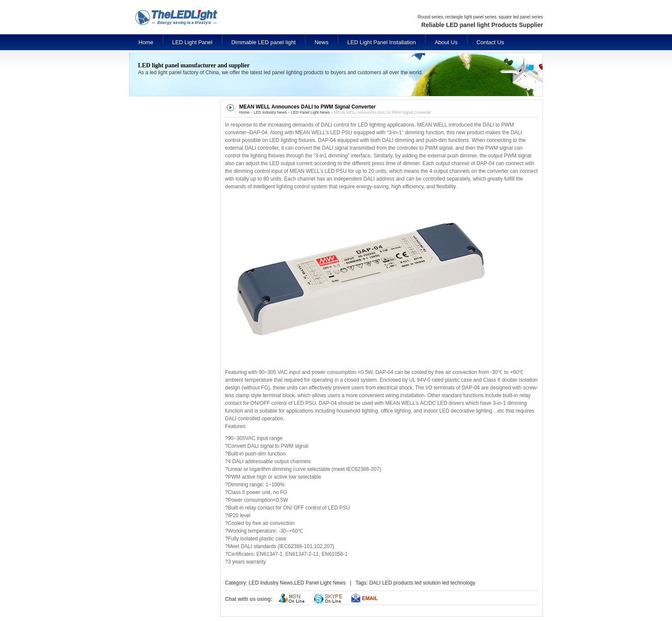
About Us (446, 42)
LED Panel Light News (310, 112)
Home (146, 42)
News (322, 42)
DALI (375, 583)
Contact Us (490, 42)
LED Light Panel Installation (381, 42)
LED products (397, 583)
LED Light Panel (192, 42)
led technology (459, 583)
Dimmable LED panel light (264, 42)
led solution (427, 583)
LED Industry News (270, 112)
